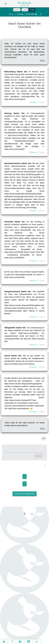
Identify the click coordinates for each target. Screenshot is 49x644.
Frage (25, 10)
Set (44, 438)
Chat (32, 10)
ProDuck (24, 3)
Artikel (17, 10)
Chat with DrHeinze (25, 494)
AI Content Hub (25, 6)
